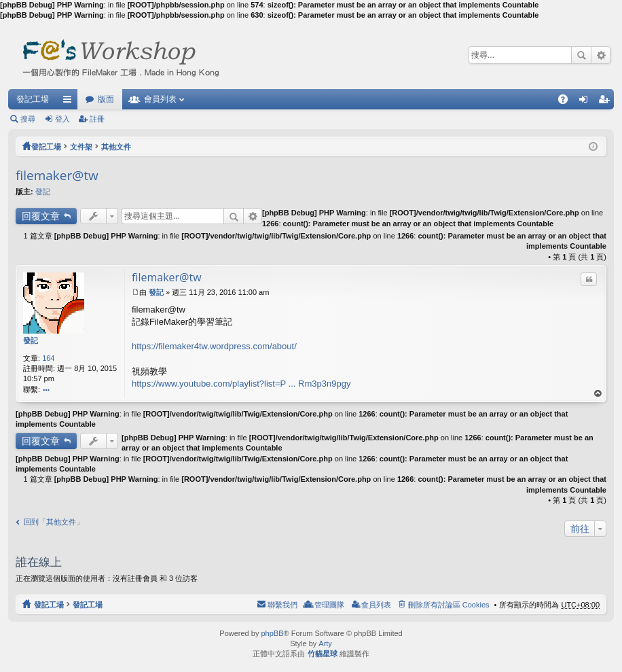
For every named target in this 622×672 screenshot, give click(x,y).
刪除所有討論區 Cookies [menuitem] (449, 605)
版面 (106, 99)
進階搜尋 (601, 55)
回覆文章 (41, 216)
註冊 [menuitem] (607, 102)
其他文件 (116, 147)
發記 (43, 192)
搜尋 (581, 55)
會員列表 (160, 99)
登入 (62, 119)
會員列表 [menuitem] (376, 605)
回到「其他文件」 (54, 522)
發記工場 (33, 99)
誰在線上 (39, 562)
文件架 (81, 147)
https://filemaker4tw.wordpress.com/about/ (214, 346)
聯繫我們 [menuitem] (282, 605)
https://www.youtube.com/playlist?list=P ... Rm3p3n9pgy (241, 384)
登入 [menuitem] (587, 102)
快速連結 (70, 102)
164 (48, 358)
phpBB (272, 633)
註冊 (97, 119)
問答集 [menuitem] (566, 102)
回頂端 (599, 394)
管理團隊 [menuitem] (329, 605)
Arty (325, 643)
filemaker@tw (57, 175)
